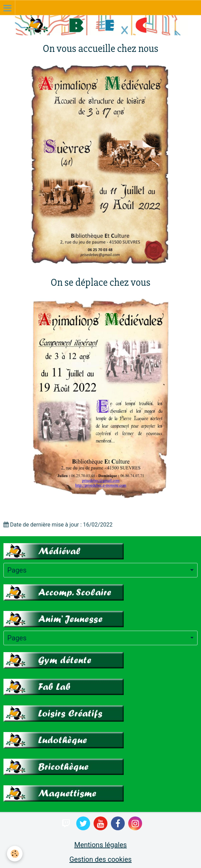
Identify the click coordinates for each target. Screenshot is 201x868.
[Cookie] (15, 854)
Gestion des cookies (101, 859)
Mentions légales (101, 845)
